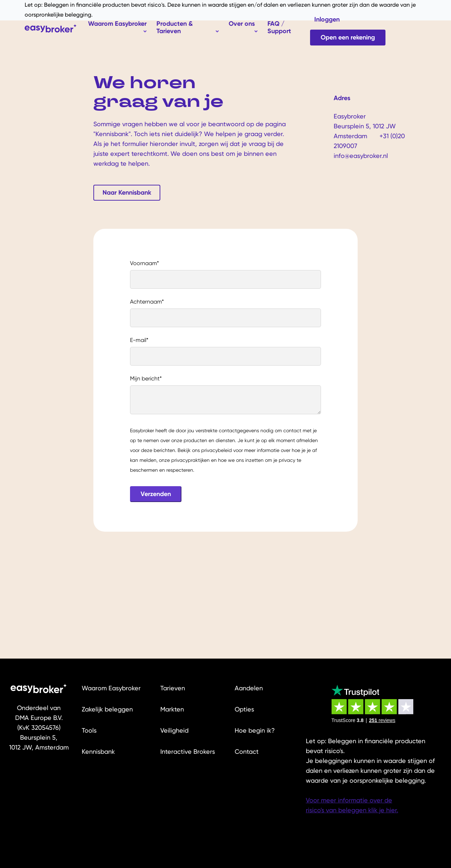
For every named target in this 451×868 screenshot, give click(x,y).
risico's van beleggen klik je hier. (352, 810)
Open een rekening (348, 37)
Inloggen (327, 19)
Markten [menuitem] (172, 709)
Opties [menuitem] (244, 709)
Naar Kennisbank (127, 192)
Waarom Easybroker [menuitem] (111, 688)
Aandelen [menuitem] (249, 688)
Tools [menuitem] (89, 730)
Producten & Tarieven (175, 27)
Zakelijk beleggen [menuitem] (107, 709)
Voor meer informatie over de (349, 800)
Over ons (242, 24)
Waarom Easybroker (117, 24)
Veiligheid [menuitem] (174, 730)
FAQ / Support (279, 27)
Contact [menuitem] (247, 751)
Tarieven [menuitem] (173, 688)
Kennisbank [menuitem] (98, 751)
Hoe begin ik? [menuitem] (255, 730)
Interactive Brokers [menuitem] (188, 751)
